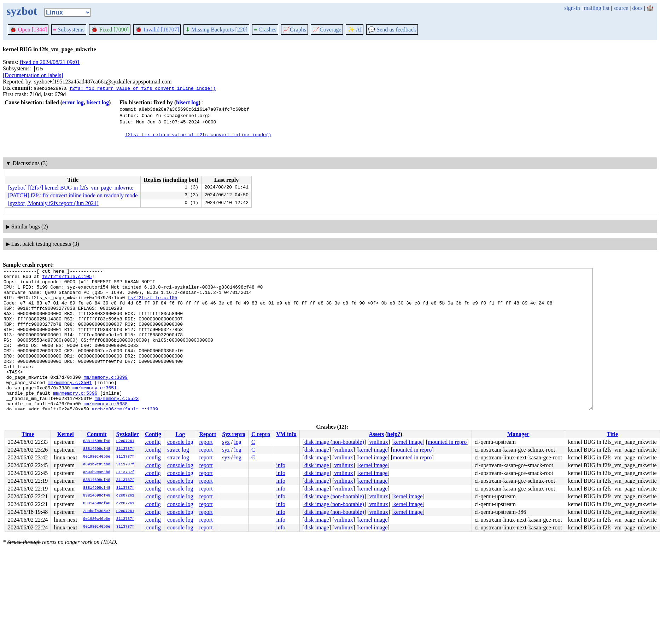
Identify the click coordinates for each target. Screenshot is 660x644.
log (238, 442)
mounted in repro (447, 442)
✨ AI (355, 30)
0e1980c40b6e (97, 457)
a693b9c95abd (97, 465)
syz (226, 442)
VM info (286, 434)
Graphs (294, 30)
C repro (261, 434)
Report (208, 434)
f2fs (39, 69)
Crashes (265, 30)
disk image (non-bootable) (334, 442)
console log (180, 442)
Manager (518, 434)
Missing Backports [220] (216, 30)
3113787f (125, 449)
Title (612, 434)
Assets (376, 434)
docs (637, 8)
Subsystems (69, 30)
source (621, 8)
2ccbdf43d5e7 (97, 511)
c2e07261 (125, 441)
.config (153, 442)
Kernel (66, 434)
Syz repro (234, 434)
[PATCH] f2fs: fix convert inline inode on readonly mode (73, 195)
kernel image (408, 442)
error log (73, 102)
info (281, 465)
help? (394, 434)
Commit (97, 434)
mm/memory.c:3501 (70, 406)
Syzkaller (128, 434)
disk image (317, 450)
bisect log (98, 102)
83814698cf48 (97, 441)
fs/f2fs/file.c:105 (67, 278)
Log (180, 434)
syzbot (22, 11)
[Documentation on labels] (33, 75)
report (206, 442)
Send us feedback (392, 30)
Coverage (327, 30)
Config (153, 434)
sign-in (572, 8)
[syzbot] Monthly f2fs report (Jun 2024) (53, 203)
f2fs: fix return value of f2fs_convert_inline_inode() (142, 88)
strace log (178, 450)
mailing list (597, 8)
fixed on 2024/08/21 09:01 (50, 62)
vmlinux (378, 442)
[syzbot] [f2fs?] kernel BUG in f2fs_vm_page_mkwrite (71, 188)
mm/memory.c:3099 (106, 399)
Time (28, 434)
